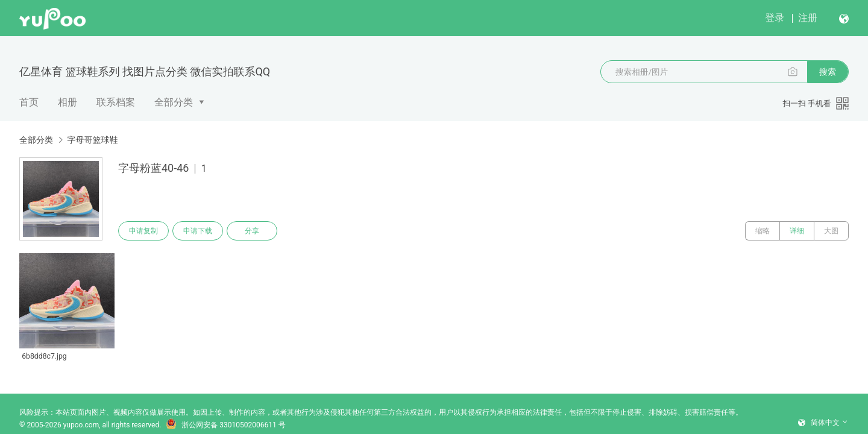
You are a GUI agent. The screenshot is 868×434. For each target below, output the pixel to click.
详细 (797, 231)
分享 (252, 231)
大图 (831, 231)
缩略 (763, 231)
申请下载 (198, 231)
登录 (775, 18)
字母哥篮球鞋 (92, 140)
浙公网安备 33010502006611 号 (225, 425)
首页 (29, 102)
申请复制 (143, 231)
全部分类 (174, 102)
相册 (68, 102)
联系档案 (116, 102)
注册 (808, 18)
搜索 (828, 72)
